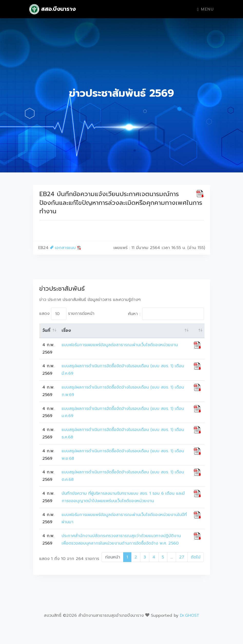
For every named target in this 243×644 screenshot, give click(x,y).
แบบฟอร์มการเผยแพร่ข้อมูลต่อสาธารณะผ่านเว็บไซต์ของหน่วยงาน (120, 345)
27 (182, 557)
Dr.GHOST (190, 615)
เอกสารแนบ (66, 248)
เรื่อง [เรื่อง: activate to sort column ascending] (66, 330)
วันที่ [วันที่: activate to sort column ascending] (46, 330)
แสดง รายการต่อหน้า (67, 314)
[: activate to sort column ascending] (197, 331)
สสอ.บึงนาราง (53, 9)
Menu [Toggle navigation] (205, 9)
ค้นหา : (166, 314)
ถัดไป (196, 557)
